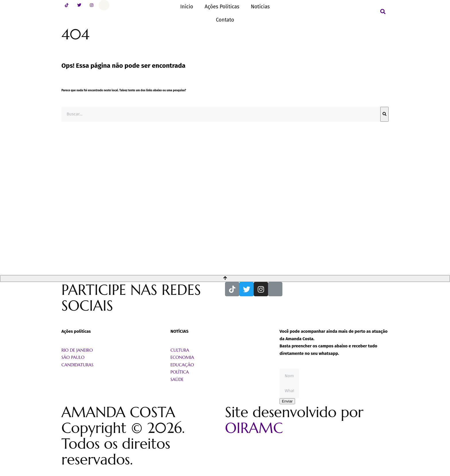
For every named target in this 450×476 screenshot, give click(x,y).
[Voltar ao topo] (225, 278)
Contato (225, 20)
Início (187, 7)
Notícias (260, 7)
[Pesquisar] (384, 114)
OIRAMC (254, 428)
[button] (383, 11)
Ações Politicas (222, 7)
